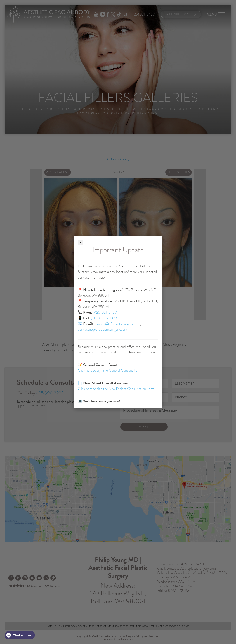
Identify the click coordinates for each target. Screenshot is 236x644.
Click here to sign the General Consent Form (110, 370)
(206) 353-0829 (104, 318)
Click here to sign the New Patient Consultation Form (116, 389)
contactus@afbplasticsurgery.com (102, 329)
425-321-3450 (106, 312)
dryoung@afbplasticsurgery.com (117, 324)
